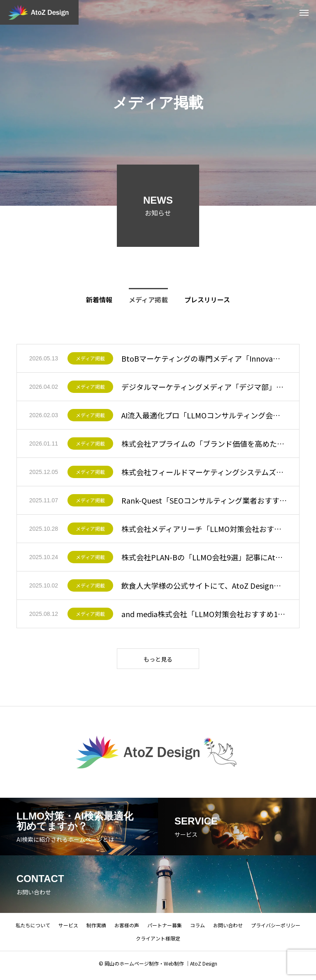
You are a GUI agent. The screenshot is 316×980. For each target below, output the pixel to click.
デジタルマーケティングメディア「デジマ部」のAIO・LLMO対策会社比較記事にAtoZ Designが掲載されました (204, 387)
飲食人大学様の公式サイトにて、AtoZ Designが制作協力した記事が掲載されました (204, 585)
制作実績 (96, 929)
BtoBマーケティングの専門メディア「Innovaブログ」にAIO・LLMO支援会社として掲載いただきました (204, 358)
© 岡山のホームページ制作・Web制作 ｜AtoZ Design (158, 967)
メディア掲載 (90, 359)
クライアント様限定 (158, 942)
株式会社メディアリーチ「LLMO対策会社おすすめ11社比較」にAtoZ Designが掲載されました (204, 529)
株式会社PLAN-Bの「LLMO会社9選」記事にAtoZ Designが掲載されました (204, 557)
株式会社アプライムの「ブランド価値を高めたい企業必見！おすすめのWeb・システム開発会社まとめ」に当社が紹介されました (204, 444)
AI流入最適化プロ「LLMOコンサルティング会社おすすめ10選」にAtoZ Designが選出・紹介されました (204, 415)
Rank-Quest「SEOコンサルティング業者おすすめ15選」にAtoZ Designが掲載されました (204, 500)
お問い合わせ (228, 929)
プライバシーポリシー (276, 929)
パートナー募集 (165, 929)
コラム (197, 929)
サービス (68, 929)
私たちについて (33, 929)
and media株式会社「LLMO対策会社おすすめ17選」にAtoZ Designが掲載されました (204, 614)
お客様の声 (127, 929)
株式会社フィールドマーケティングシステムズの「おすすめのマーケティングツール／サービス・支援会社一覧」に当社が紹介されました (204, 472)
